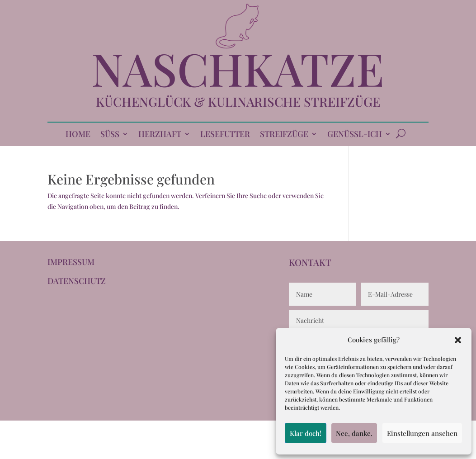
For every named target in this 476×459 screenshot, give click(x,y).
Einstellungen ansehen (422, 433)
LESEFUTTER (225, 135)
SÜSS (110, 135)
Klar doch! (306, 433)
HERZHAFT (160, 135)
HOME (78, 135)
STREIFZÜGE (284, 135)
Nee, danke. (354, 433)
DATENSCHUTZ (77, 281)
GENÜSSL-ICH (355, 135)
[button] (458, 340)
